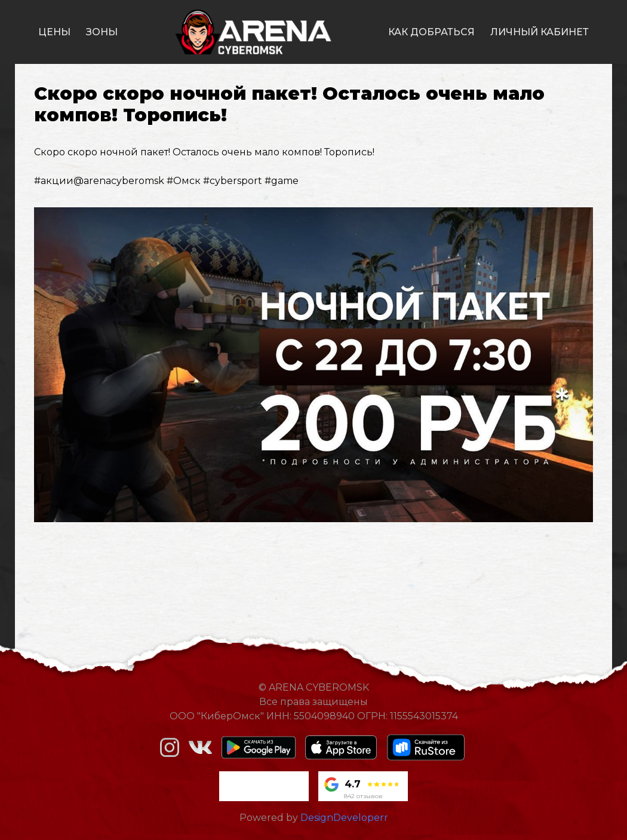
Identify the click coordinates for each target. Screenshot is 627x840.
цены (54, 32)
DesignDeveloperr (344, 818)
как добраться (431, 32)
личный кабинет (540, 32)
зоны (102, 32)
